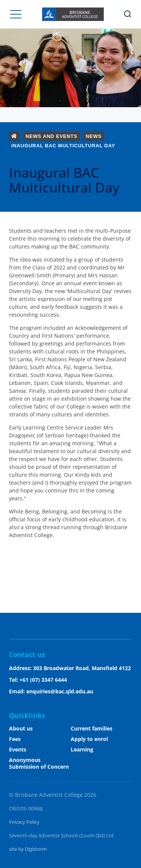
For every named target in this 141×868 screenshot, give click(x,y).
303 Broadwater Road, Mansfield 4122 (82, 668)
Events (18, 749)
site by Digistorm (28, 849)
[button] (16, 14)
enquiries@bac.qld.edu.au (60, 691)
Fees (15, 739)
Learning (82, 749)
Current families (92, 728)
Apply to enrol (89, 739)
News (94, 136)
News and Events (52, 136)
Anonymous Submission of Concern (39, 763)
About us (21, 728)
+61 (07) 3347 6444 (43, 680)
